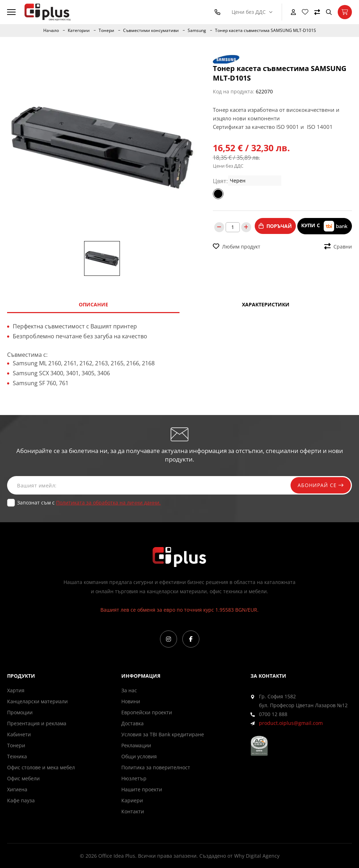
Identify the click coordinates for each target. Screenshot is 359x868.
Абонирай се (321, 485)
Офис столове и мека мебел (41, 767)
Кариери (132, 800)
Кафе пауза (21, 800)
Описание (93, 304)
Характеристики (266, 304)
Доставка (132, 723)
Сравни (338, 247)
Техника (17, 756)
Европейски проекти (147, 712)
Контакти (133, 811)
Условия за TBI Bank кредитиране (163, 734)
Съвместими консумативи (151, 31)
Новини (131, 701)
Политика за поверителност (156, 767)
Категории (79, 31)
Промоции (20, 712)
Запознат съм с (89, 503)
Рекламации (136, 745)
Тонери (106, 31)
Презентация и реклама (37, 723)
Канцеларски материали (37, 701)
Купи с (325, 226)
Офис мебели (23, 778)
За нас (129, 690)
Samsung (197, 31)
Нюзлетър (134, 778)
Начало (51, 31)
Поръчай (275, 226)
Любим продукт (237, 247)
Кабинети (19, 734)
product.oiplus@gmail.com (291, 723)
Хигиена (17, 789)
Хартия (16, 690)
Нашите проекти (142, 789)
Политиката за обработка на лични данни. (108, 503)
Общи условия (139, 756)
